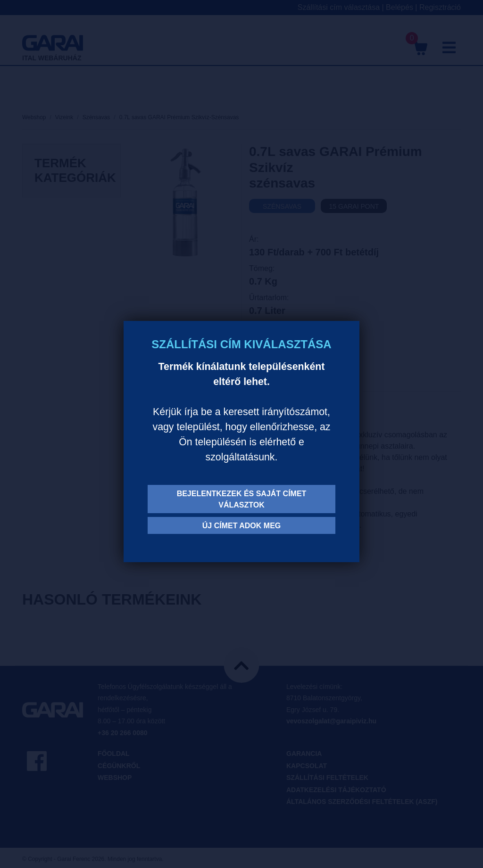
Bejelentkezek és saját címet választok (242, 499)
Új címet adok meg (242, 526)
